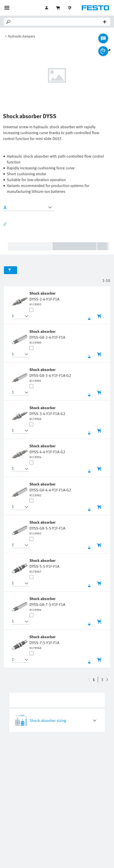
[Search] (58, 22)
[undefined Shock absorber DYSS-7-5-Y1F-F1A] (44, 642)
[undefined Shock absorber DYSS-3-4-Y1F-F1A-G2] (47, 413)
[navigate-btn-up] (107, 680)
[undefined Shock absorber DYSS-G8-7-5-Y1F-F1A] (47, 604)
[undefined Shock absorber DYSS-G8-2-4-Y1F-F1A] (47, 336)
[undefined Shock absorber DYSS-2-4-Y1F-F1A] (44, 298)
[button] (18, 316)
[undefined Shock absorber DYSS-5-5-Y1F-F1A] (44, 566)
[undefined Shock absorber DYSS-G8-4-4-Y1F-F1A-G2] (50, 489)
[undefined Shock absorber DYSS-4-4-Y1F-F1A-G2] (47, 451)
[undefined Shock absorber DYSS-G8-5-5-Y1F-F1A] (47, 527)
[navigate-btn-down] (89, 680)
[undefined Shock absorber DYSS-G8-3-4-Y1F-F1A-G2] (50, 375)
